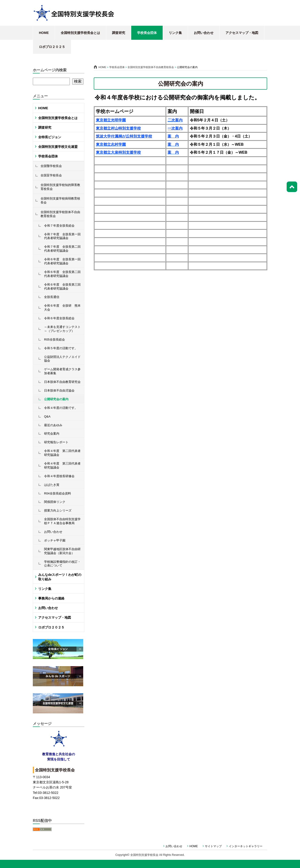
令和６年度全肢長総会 (59, 318)
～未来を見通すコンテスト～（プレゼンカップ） (62, 329)
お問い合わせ (204, 33)
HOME (44, 33)
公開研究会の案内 (56, 399)
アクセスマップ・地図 (242, 33)
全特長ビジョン (50, 137)
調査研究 (119, 33)
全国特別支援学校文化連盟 (58, 147)
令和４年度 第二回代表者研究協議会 (62, 453)
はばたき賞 (52, 485)
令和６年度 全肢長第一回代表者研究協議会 (62, 261)
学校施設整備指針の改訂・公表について (62, 564)
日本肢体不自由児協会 (59, 390)
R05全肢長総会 (54, 340)
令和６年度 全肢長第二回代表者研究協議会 (62, 274)
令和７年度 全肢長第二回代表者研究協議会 (62, 249)
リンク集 (175, 33)
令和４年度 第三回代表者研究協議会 (62, 465)
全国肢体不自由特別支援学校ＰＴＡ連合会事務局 (62, 521)
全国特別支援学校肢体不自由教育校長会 (60, 214)
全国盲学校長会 (51, 175)
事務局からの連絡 (51, 598)
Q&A (47, 416)
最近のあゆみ (53, 425)
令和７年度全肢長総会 (59, 226)
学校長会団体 (147, 33)
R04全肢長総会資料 (58, 493)
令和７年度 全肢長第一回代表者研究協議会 (62, 236)
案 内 (173, 144)
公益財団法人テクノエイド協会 (62, 359)
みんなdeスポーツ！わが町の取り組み (60, 577)
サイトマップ (213, 846)
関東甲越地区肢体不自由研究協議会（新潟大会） (62, 551)
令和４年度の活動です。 (61, 408)
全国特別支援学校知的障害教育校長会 (60, 187)
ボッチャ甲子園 (55, 540)
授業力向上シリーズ (58, 510)
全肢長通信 (52, 297)
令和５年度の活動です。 (61, 348)
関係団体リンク (55, 502)
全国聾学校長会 (51, 166)
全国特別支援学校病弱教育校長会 (60, 200)
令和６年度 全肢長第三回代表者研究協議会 (62, 287)
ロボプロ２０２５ (52, 47)
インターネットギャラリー (246, 846)
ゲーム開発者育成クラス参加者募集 (62, 371)
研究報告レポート (56, 442)
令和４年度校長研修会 (59, 476)
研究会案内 (52, 434)
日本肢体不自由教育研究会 (62, 382)
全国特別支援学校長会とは (80, 33)
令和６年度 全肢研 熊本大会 (62, 308)
